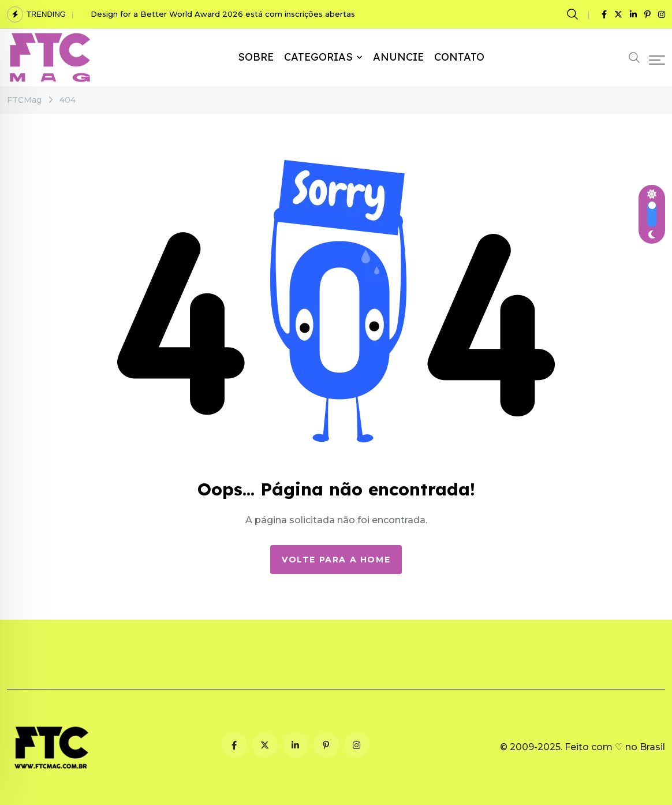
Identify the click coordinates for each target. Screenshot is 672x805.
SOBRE (256, 57)
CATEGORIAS (318, 57)
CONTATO (459, 57)
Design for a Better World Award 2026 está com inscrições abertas (223, 14)
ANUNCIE (398, 57)
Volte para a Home (336, 560)
